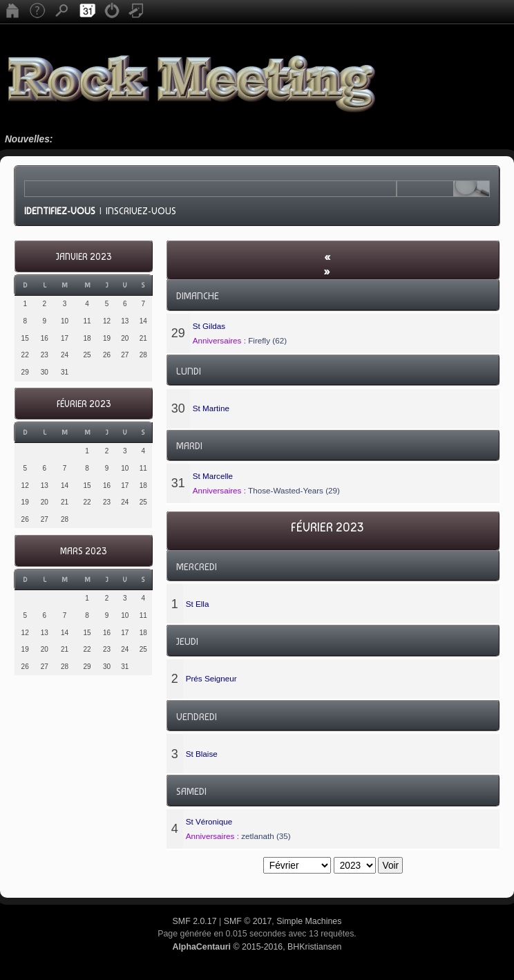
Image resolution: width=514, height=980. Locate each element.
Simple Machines (309, 921)
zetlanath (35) (266, 836)
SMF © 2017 (248, 921)
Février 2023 (84, 404)
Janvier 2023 (84, 257)
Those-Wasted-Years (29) (294, 490)
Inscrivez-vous (141, 211)
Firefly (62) (267, 340)
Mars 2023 (83, 551)
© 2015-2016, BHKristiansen (257, 947)
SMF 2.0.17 (195, 921)
